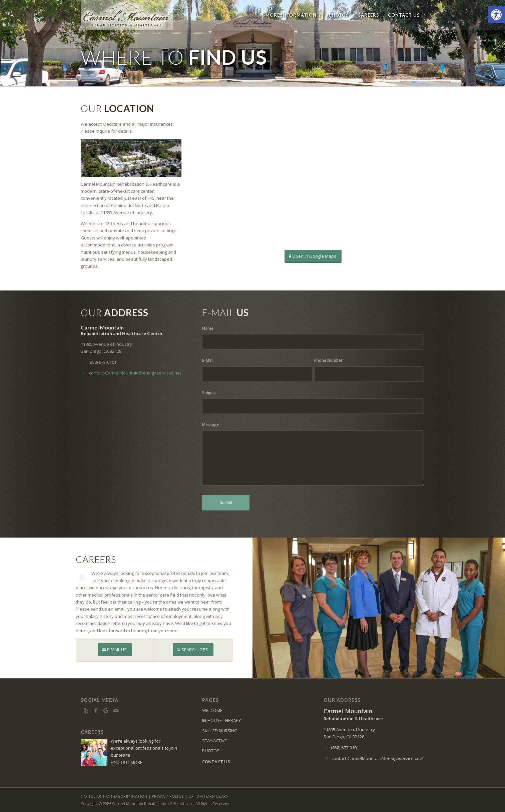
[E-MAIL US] (115, 650)
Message (211, 425)
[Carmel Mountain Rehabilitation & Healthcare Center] (127, 15)
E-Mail (208, 360)
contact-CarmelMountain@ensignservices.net (135, 373)
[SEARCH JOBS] (193, 650)
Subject (209, 393)
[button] (496, 15)
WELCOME (212, 710)
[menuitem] (291, 15)
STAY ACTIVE (214, 741)
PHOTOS (211, 751)
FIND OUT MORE (127, 762)
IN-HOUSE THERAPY (221, 720)
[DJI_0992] (131, 158)
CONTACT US (216, 762)
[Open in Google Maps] (313, 256)
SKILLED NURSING (220, 731)
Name (208, 328)
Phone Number (328, 360)
